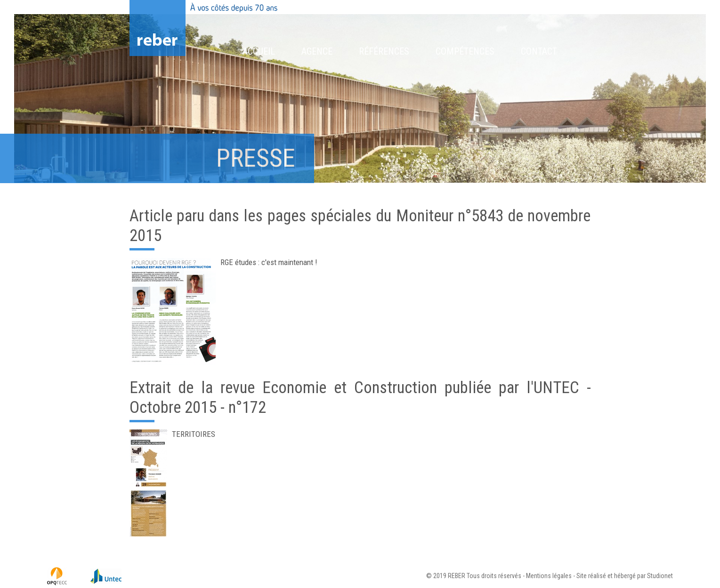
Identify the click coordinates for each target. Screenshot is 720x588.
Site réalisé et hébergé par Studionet (625, 576)
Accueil (259, 51)
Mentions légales (549, 576)
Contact (539, 51)
